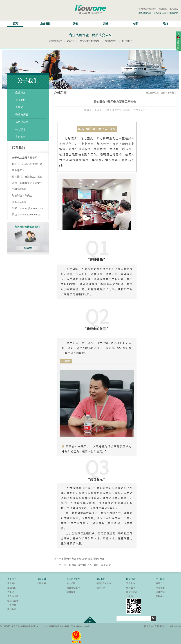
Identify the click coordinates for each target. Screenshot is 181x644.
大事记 (19, 107)
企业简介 (20, 93)
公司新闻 (41, 579)
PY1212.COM (42, 626)
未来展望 (71, 592)
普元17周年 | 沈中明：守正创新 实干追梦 (87, 565)
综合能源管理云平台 (148, 13)
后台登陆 (175, 626)
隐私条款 (160, 596)
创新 (136, 24)
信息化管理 (22, 122)
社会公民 (71, 583)
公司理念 (20, 129)
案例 (75, 24)
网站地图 (164, 13)
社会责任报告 (73, 579)
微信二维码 (132, 592)
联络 (166, 24)
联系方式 (160, 583)
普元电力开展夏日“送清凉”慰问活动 (84, 559)
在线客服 (178, 44)
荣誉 (106, 24)
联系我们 (131, 579)
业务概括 (45, 24)
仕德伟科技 (160, 626)
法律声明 (160, 592)
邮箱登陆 (174, 13)
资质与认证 (22, 115)
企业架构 (20, 100)
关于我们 (12, 579)
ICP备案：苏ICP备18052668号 (76, 626)
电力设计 (131, 588)
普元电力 (131, 583)
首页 (15, 24)
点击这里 (28, 248)
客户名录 (20, 137)
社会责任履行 (73, 588)
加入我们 (101, 579)
